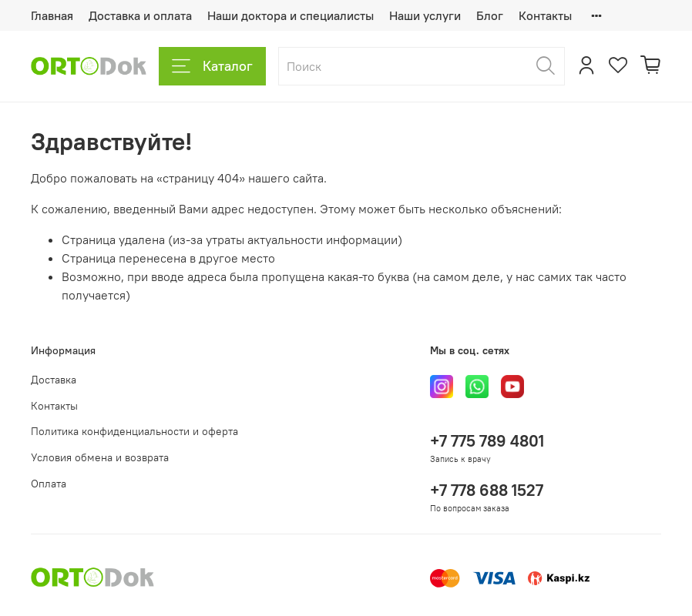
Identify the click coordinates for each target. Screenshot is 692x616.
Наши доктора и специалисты (291, 15)
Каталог (212, 66)
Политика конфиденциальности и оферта (134, 431)
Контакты (545, 15)
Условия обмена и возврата (100, 457)
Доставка (54, 380)
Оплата (49, 484)
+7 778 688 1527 (487, 490)
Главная (52, 15)
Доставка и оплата (140, 15)
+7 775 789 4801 (487, 441)
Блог (490, 15)
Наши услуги (425, 15)
